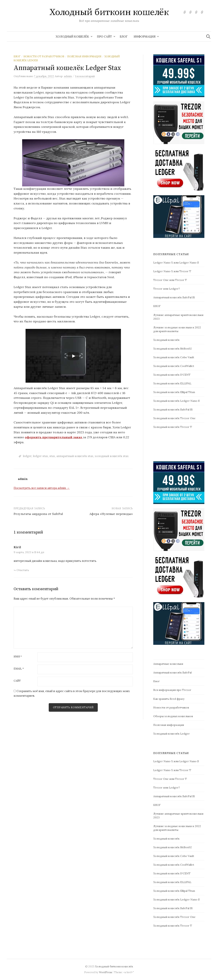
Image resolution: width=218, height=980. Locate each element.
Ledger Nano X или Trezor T (172, 271)
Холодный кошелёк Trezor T (173, 427)
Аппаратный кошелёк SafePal (172, 672)
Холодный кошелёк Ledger (172, 734)
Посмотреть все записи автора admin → (42, 488)
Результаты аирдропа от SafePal (38, 514)
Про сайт (104, 37)
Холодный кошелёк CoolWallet (174, 366)
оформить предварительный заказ (54, 437)
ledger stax (40, 456)
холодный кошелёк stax (112, 456)
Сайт (17, 681)
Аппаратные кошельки (168, 664)
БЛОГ (124, 37)
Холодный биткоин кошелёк (109, 12)
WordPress (106, 972)
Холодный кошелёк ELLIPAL (172, 383)
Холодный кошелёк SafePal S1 (173, 409)
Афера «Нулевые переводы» (111, 514)
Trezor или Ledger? (167, 289)
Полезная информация (84, 56)
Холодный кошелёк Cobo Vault (174, 357)
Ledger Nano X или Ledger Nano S (176, 262)
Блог (17, 56)
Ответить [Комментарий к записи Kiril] (23, 570)
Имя (18, 657)
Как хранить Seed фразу (169, 699)
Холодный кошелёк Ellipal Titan (174, 392)
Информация (145, 37)
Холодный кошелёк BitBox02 (173, 349)
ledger (27, 456)
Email (19, 669)
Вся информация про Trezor (172, 690)
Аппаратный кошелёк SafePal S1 (174, 297)
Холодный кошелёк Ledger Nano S (176, 401)
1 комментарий (85, 76)
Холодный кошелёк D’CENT (172, 375)
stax (52, 456)
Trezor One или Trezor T (170, 280)
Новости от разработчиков (44, 56)
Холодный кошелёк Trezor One (174, 418)
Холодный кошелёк (72, 37)
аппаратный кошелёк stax (75, 456)
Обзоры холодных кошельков (173, 716)
